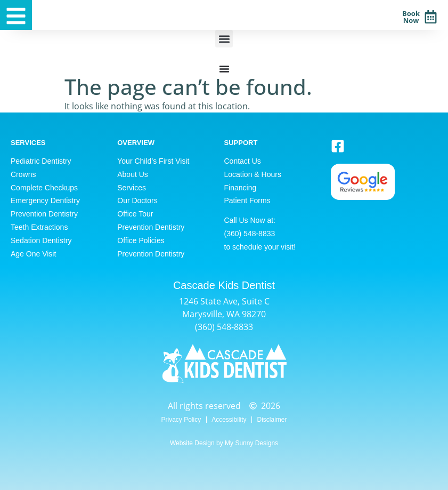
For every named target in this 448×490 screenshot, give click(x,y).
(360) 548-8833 (224, 327)
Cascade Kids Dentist (224, 285)
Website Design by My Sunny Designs (224, 443)
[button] (224, 39)
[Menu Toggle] (224, 69)
